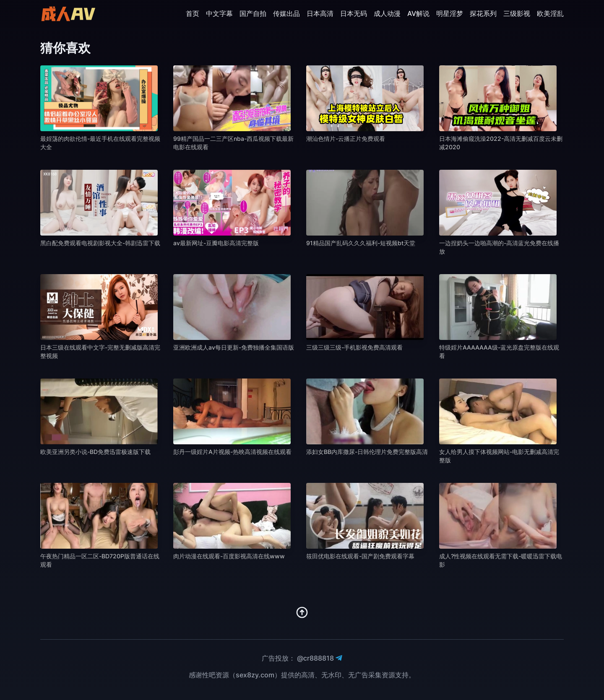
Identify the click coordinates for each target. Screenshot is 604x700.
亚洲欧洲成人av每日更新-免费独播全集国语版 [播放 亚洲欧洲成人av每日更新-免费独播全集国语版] (234, 347)
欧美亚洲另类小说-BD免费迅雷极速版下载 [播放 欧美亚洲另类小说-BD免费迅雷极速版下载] (95, 452)
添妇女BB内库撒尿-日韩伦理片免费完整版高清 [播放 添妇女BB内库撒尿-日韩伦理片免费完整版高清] (367, 452)
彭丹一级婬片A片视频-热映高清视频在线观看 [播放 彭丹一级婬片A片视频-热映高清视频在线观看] (232, 452)
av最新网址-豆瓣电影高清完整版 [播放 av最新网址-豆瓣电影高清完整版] (216, 243)
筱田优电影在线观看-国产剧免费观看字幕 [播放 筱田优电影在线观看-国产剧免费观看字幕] (360, 556)
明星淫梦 (450, 13)
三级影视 (517, 13)
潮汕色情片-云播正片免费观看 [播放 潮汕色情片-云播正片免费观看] (346, 139)
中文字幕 (219, 13)
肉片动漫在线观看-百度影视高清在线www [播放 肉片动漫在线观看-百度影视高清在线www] (229, 556)
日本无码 (354, 13)
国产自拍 (253, 13)
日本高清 (320, 13)
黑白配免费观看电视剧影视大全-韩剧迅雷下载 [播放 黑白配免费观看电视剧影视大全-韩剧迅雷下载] (100, 243)
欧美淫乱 (550, 13)
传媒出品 (286, 13)
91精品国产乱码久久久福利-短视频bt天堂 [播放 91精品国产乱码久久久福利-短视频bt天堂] (361, 243)
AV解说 (418, 13)
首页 (193, 13)
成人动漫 (387, 13)
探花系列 (483, 13)
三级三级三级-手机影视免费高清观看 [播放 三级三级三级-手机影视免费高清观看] (354, 347)
